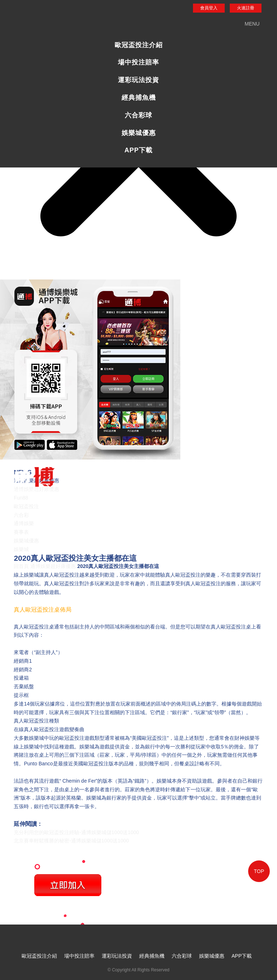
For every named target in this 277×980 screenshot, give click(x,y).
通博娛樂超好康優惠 (53, 566)
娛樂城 (21, 549)
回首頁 (21, 566)
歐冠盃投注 (26, 506)
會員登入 (209, 8)
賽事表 (21, 532)
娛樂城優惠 (139, 133)
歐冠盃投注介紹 (139, 45)
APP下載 (138, 150)
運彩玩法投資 (138, 80)
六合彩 (21, 515)
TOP (259, 871)
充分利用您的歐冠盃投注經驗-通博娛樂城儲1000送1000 (76, 832)
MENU (252, 24)
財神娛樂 (245, 738)
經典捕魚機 (139, 98)
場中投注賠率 (138, 62)
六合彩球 (138, 115)
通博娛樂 (24, 523)
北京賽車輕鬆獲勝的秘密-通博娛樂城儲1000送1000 (71, 841)
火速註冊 (246, 8)
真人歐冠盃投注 (62, 575)
